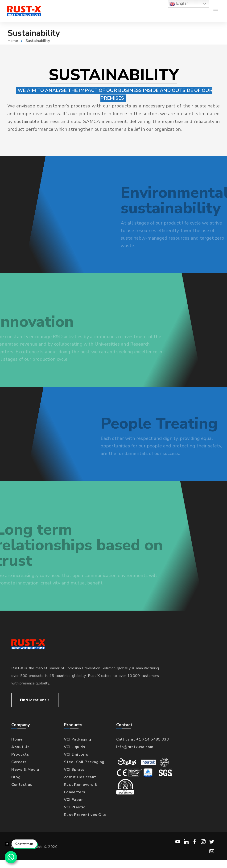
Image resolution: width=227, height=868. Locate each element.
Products (20, 754)
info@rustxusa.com (135, 747)
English (179, 4)
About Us (20, 747)
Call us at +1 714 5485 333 (143, 739)
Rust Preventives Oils (85, 815)
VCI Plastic (75, 807)
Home (13, 41)
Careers (19, 762)
